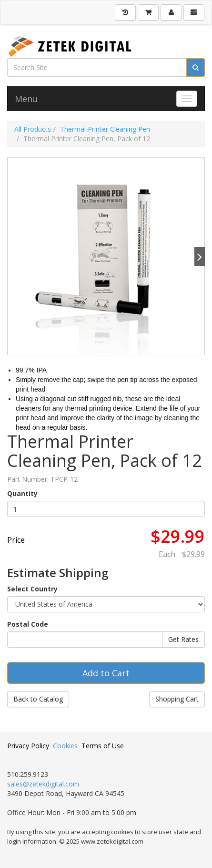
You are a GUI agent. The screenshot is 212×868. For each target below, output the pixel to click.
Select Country (32, 589)
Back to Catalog (38, 699)
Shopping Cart (177, 699)
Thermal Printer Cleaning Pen (105, 129)
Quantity (22, 493)
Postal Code (28, 624)
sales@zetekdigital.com (43, 784)
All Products (33, 129)
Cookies (65, 746)
